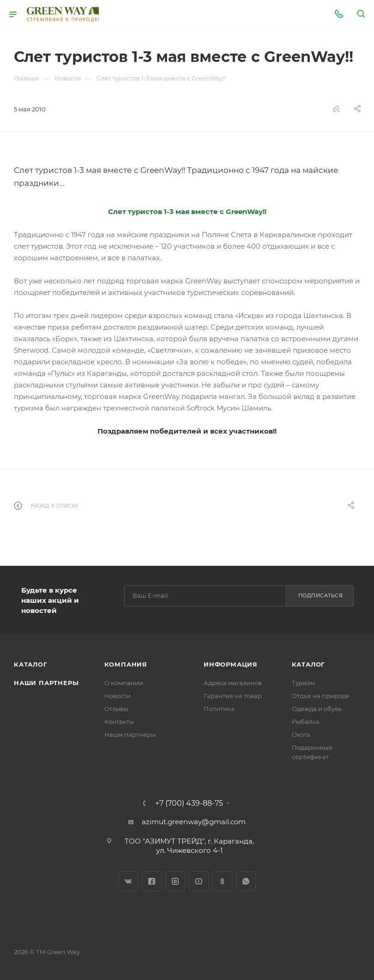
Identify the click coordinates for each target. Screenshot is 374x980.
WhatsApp (246, 881)
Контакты (119, 722)
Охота (301, 735)
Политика (219, 709)
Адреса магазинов (233, 683)
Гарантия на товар (233, 696)
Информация (231, 664)
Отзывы (116, 709)
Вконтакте (128, 881)
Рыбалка (306, 722)
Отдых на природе (321, 696)
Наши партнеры (46, 683)
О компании (124, 683)
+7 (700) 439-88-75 (189, 803)
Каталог (31, 664)
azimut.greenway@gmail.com (194, 822)
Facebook (152, 881)
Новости (118, 696)
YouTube (199, 881)
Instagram (175, 881)
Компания (126, 664)
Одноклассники (222, 881)
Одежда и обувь (317, 709)
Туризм (303, 683)
